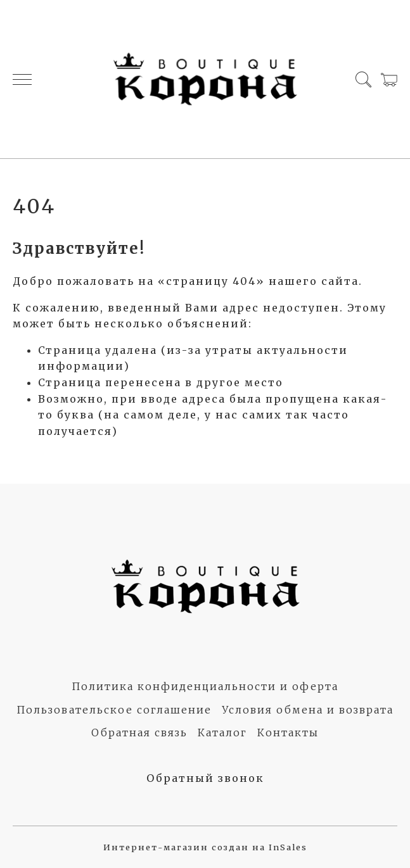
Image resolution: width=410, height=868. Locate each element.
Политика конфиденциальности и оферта (205, 686)
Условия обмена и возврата (308, 710)
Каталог (222, 733)
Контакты (288, 733)
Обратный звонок (205, 778)
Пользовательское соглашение (114, 710)
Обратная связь (139, 733)
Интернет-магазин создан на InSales (205, 847)
